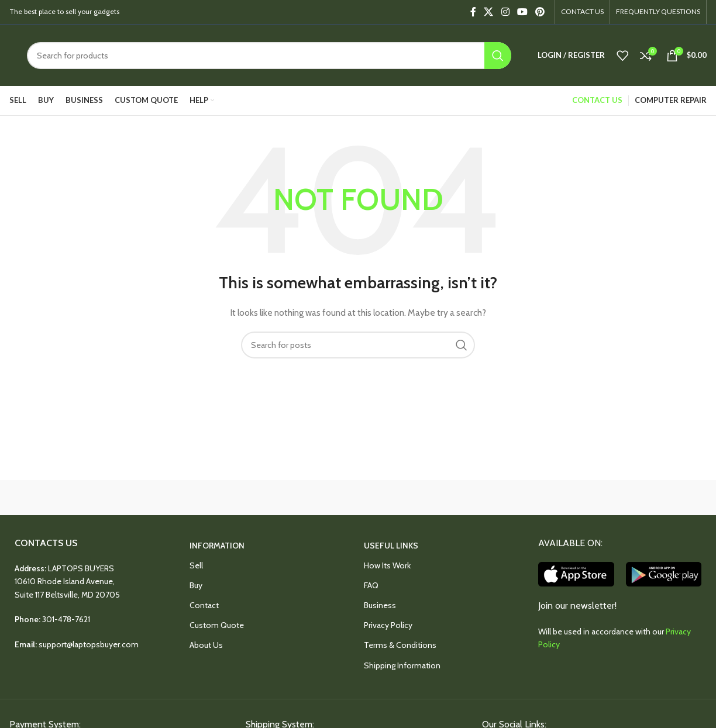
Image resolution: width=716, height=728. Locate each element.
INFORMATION (217, 546)
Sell (196, 565)
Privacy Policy (388, 625)
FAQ (371, 585)
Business (380, 605)
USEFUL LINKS (391, 546)
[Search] (269, 56)
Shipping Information (402, 665)
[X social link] (489, 12)
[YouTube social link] (522, 12)
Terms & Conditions (400, 645)
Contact (204, 605)
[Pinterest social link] (540, 12)
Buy (196, 585)
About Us (206, 645)
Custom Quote (217, 625)
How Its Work (387, 565)
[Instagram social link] (505, 12)
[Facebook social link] (473, 12)
